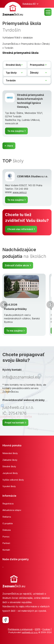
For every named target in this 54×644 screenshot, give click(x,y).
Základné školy (10, 460)
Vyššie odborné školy (13, 480)
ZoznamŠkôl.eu (11, 44)
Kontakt (6, 550)
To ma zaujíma (15, 131)
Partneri (6, 543)
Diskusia (7, 530)
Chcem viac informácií (20, 229)
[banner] (13, 9)
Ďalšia (50, 305)
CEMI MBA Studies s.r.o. (33, 176)
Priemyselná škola (30, 44)
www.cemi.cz (20, 192)
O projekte (8, 523)
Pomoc (6, 537)
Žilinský (46, 44)
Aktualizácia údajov (12, 510)
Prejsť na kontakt (14, 423)
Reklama (7, 517)
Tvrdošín (9, 48)
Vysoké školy (9, 486)
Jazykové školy (10, 473)
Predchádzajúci (4, 305)
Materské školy (10, 453)
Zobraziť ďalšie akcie (17, 265)
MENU (48, 12)
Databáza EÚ (29, 4)
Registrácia (8, 504)
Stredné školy (9, 466)
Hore (10, 146)
